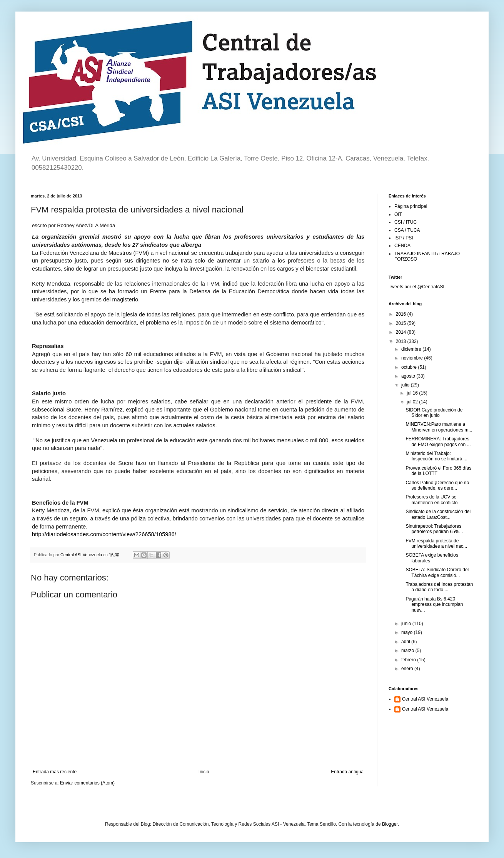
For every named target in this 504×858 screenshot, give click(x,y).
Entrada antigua (347, 772)
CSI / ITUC (406, 222)
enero (408, 669)
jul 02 (413, 402)
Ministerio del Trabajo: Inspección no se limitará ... (436, 456)
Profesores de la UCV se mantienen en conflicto (431, 500)
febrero (409, 660)
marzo (408, 651)
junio (407, 624)
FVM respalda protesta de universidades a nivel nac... (436, 544)
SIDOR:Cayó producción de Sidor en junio (434, 413)
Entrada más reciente (55, 772)
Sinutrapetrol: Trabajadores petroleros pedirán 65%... (434, 529)
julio (406, 385)
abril (406, 642)
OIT (398, 214)
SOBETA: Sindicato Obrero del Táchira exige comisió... (437, 572)
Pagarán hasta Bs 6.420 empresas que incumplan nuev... (434, 605)
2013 (402, 341)
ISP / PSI (404, 238)
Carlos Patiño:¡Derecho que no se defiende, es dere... (437, 485)
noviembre (413, 358)
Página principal (411, 206)
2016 (402, 314)
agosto (409, 376)
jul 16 (413, 393)
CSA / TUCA (407, 230)
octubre (410, 367)
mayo (408, 632)
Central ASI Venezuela (425, 699)
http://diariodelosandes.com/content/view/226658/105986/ (104, 534)
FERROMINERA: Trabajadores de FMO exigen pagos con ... (438, 442)
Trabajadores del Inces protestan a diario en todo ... (439, 587)
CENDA (402, 246)
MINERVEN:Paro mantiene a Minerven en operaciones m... (439, 427)
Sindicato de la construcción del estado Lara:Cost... (438, 514)
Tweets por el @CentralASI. (417, 287)
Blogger (390, 824)
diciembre (412, 349)
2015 (402, 323)
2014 (402, 332)
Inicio (204, 772)
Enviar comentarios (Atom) (87, 783)
